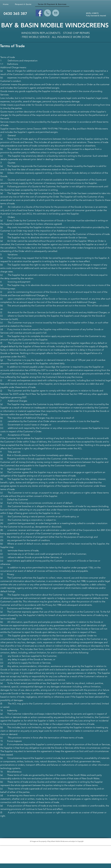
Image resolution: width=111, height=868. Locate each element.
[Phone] (47, 13)
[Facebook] (39, 13)
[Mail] (56, 13)
